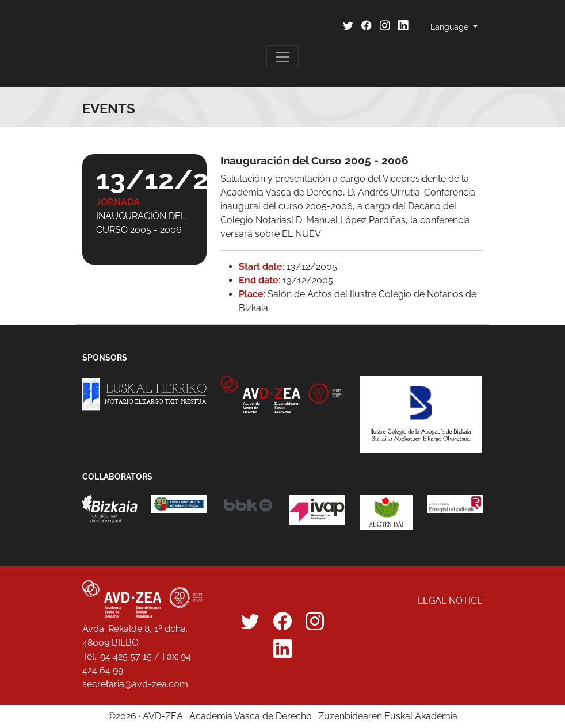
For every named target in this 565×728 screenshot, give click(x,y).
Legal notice (450, 601)
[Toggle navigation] (282, 57)
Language (451, 27)
